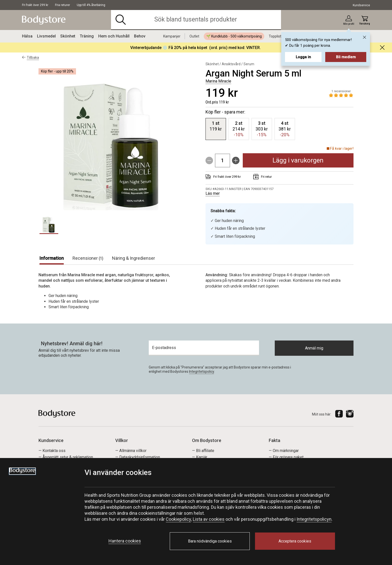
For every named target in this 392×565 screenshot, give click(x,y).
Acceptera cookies (295, 541)
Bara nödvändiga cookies (210, 541)
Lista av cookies (209, 519)
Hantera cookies (125, 541)
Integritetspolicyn (314, 519)
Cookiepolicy (178, 519)
